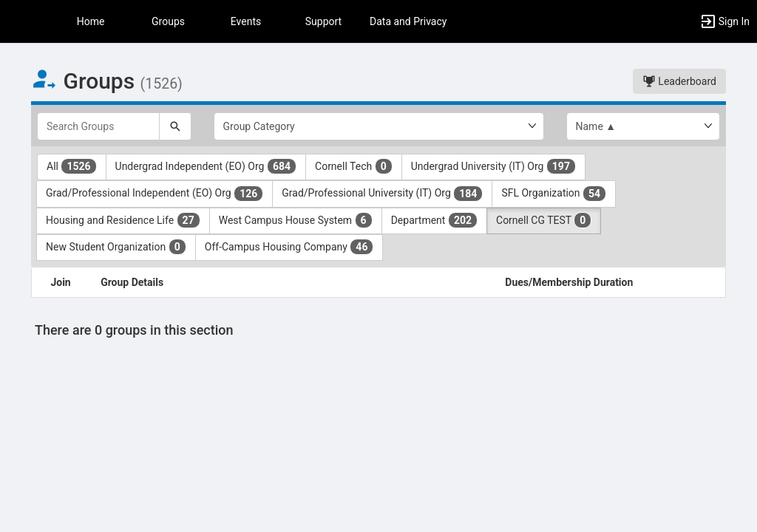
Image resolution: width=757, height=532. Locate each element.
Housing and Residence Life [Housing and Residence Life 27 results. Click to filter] (123, 220)
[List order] (644, 126)
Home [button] (91, 21)
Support (323, 21)
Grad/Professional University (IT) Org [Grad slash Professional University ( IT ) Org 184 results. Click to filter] (382, 194)
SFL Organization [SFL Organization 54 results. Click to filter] (554, 194)
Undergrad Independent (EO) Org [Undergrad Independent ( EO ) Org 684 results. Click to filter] (206, 166)
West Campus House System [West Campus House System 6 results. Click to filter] (296, 220)
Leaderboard (679, 81)
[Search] (175, 126)
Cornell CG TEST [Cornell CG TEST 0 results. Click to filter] (544, 220)
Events (246, 21)
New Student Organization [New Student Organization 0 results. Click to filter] (116, 247)
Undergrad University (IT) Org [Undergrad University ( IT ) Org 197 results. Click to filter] (493, 166)
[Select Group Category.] (379, 126)
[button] (18, 21)
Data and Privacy (408, 21)
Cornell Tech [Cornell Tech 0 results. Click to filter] (354, 166)
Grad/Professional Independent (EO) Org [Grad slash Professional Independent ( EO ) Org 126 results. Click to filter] (155, 194)
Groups (168, 21)
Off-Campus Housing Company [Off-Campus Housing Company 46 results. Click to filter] (289, 247)
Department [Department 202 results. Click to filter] (434, 220)
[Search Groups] (98, 126)
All (72, 166)
